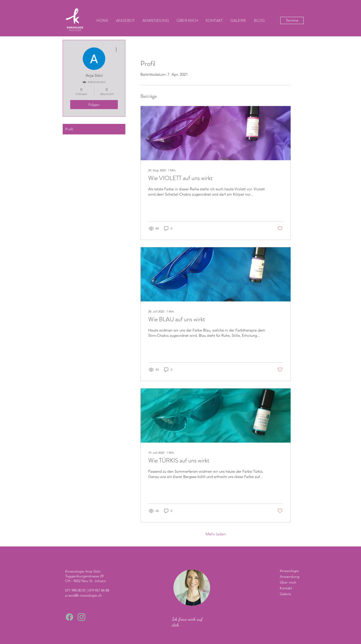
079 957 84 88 (99, 590)
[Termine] (292, 20)
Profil (69, 129)
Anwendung (290, 577)
